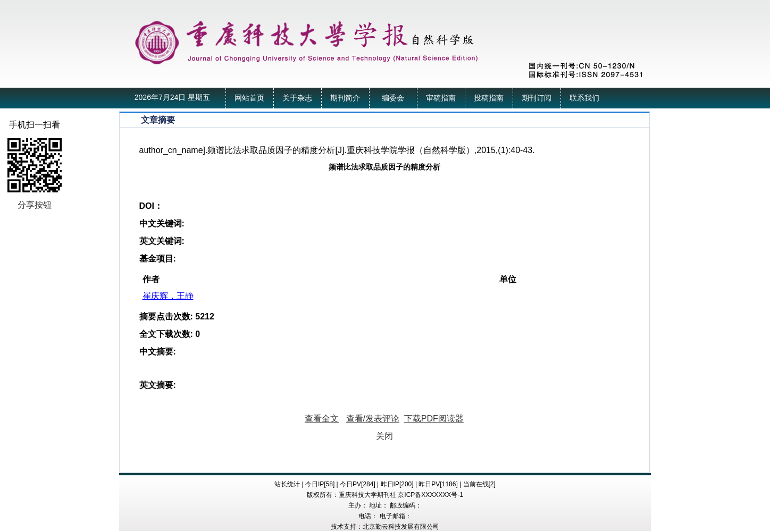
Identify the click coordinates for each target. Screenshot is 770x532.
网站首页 (249, 98)
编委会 (393, 98)
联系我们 (584, 98)
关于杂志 (297, 98)
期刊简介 (345, 98)
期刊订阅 (537, 98)
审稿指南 (441, 98)
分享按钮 (35, 205)
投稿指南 (489, 98)
